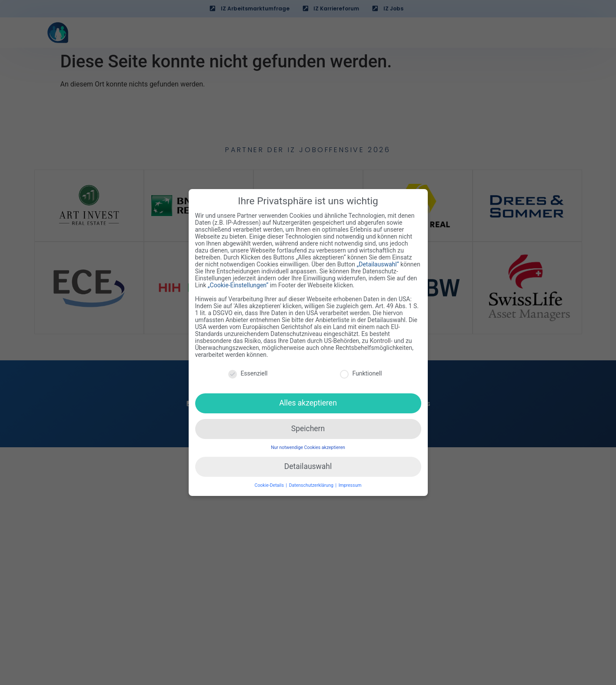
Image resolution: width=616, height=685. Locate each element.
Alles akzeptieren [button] (308, 403)
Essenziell (248, 373)
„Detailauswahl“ (378, 264)
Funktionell (361, 373)
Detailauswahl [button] (308, 466)
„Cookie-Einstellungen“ (238, 285)
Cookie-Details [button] (270, 485)
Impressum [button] (350, 485)
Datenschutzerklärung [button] (312, 485)
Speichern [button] (308, 429)
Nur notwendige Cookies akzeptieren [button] (308, 447)
